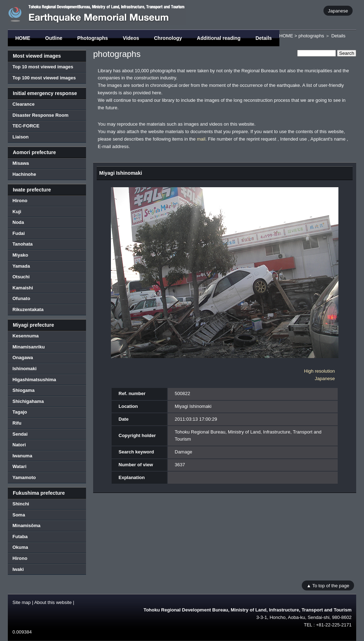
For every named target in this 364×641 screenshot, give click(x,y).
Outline (54, 38)
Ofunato (21, 298)
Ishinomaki (25, 369)
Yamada (21, 266)
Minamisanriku (29, 347)
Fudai (19, 233)
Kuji (17, 212)
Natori (19, 445)
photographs (311, 36)
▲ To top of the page (328, 585)
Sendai (20, 434)
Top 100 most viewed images (44, 78)
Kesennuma (26, 336)
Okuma (20, 547)
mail (201, 139)
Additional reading (219, 38)
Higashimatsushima (34, 380)
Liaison (21, 137)
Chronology (168, 38)
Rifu (17, 423)
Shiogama (23, 390)
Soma (19, 515)
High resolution (319, 371)
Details (264, 38)
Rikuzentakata (28, 309)
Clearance (23, 104)
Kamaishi (23, 288)
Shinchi (21, 504)
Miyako (20, 255)
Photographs (92, 38)
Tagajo (20, 412)
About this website (53, 602)
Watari (19, 466)
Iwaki (18, 569)
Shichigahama (28, 401)
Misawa (21, 163)
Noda (18, 222)
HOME (23, 38)
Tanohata (23, 244)
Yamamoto (24, 477)
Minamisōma (26, 526)
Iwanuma (22, 456)
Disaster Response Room (41, 115)
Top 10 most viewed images (43, 67)
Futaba (20, 537)
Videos (131, 38)
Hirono (20, 201)
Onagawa (23, 358)
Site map (22, 602)
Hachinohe (24, 174)
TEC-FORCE (26, 126)
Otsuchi (21, 277)
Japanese (338, 10)
